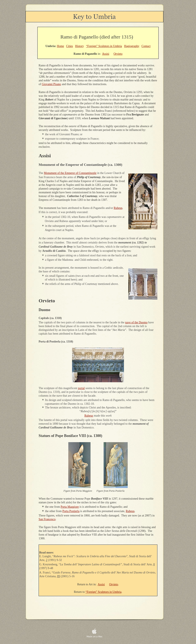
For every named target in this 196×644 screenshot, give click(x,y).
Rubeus (118, 208)
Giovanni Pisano (51, 84)
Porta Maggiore (70, 507)
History (80, 46)
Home (60, 46)
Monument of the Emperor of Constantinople (70, 173)
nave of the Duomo (136, 322)
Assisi (101, 584)
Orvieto (114, 584)
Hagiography (132, 46)
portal (81, 388)
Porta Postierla (71, 511)
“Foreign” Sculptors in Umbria (104, 592)
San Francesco (47, 519)
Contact (146, 46)
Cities (70, 46)
